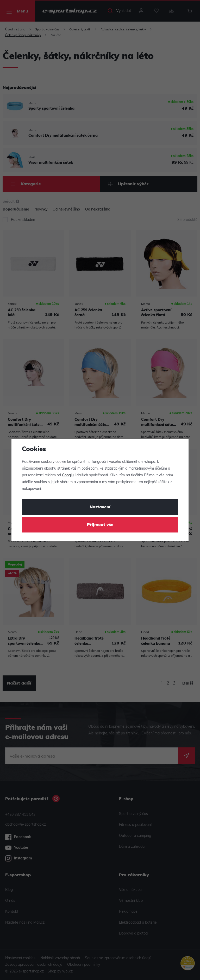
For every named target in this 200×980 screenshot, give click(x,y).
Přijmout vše (100, 525)
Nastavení (100, 507)
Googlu (68, 475)
